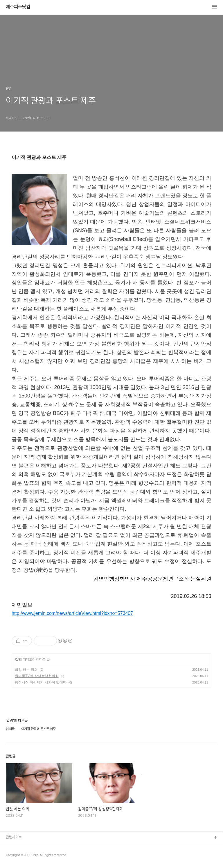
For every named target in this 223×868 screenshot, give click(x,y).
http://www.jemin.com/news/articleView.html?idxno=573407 (72, 613)
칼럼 (18, 659)
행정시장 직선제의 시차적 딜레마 (41, 682)
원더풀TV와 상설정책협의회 (37, 676)
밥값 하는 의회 (26, 670)
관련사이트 (14, 837)
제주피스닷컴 (18, 7)
